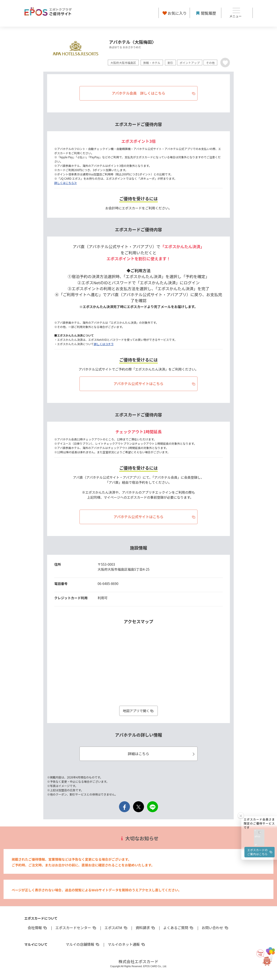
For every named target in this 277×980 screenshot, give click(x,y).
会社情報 (38, 928)
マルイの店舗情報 (83, 944)
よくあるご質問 (179, 928)
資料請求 (146, 928)
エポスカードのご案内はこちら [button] (260, 776)
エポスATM (116, 928)
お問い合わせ (215, 928)
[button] (259, 761)
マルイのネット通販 (126, 944)
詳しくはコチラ (104, 344)
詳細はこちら (162, 754)
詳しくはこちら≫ (66, 183)
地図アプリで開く (138, 711)
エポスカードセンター (76, 928)
